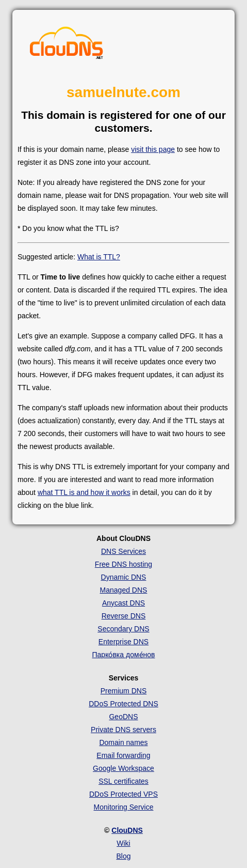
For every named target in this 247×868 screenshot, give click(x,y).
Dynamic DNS (124, 577)
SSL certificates (123, 781)
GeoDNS (123, 717)
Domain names (123, 742)
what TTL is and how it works (84, 492)
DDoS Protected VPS (123, 794)
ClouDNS (127, 830)
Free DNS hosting (123, 564)
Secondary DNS (123, 629)
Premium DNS (123, 691)
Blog (123, 856)
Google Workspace (123, 768)
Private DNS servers (123, 730)
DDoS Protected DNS (123, 704)
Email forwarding (123, 755)
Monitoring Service (124, 807)
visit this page (153, 149)
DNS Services (123, 551)
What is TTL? (99, 257)
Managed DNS (124, 590)
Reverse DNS (124, 616)
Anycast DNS (123, 603)
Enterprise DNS (123, 642)
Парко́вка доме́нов (124, 655)
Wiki (123, 843)
